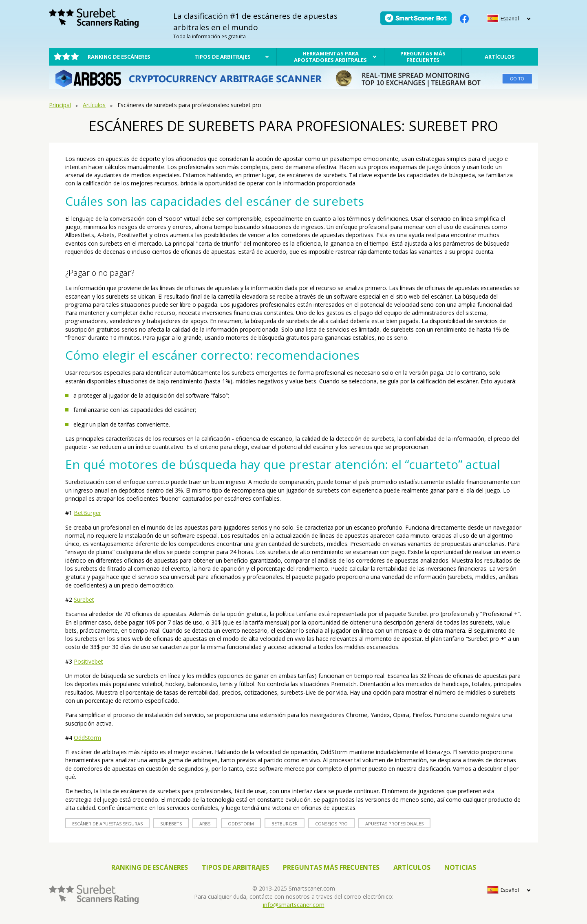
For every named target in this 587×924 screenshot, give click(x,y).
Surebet (84, 599)
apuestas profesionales (394, 824)
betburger (285, 824)
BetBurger (87, 513)
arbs (205, 824)
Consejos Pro (331, 824)
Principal (60, 105)
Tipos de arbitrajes (223, 57)
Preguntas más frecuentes (423, 57)
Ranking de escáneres (119, 57)
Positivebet (88, 661)
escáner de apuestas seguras (107, 824)
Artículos (500, 57)
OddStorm (87, 738)
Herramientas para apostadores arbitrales (330, 57)
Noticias (460, 867)
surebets (171, 824)
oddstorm (241, 824)
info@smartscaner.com (294, 905)
